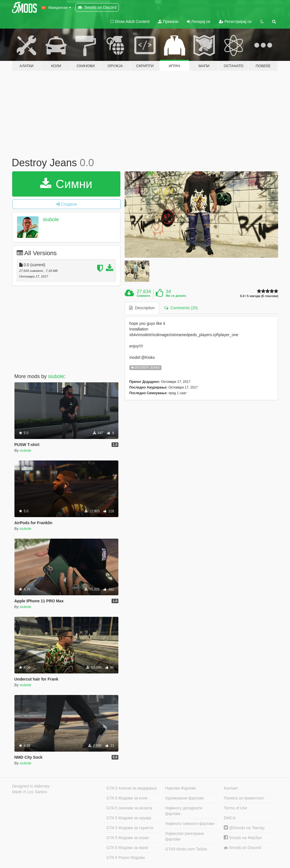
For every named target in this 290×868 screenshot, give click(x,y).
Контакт (231, 788)
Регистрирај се (235, 22)
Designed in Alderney (31, 786)
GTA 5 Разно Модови (126, 858)
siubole (51, 219)
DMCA (230, 818)
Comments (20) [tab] (181, 308)
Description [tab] (142, 308)
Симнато (144, 296)
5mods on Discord (242, 848)
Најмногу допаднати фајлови (184, 811)
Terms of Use (235, 808)
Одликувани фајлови (184, 798)
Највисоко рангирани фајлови (185, 836)
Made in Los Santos (30, 792)
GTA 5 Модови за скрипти (130, 828)
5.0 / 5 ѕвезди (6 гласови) (259, 296)
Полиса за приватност (244, 798)
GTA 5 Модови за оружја (129, 818)
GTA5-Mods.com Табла (186, 849)
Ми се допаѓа (176, 296)
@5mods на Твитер (244, 828)
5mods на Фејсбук (243, 838)
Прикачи (168, 22)
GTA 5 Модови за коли (127, 798)
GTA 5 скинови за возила (129, 808)
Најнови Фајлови (181, 788)
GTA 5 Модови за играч (128, 838)
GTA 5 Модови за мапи (127, 848)
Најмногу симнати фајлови (190, 824)
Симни (66, 184)
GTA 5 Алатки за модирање (132, 788)
